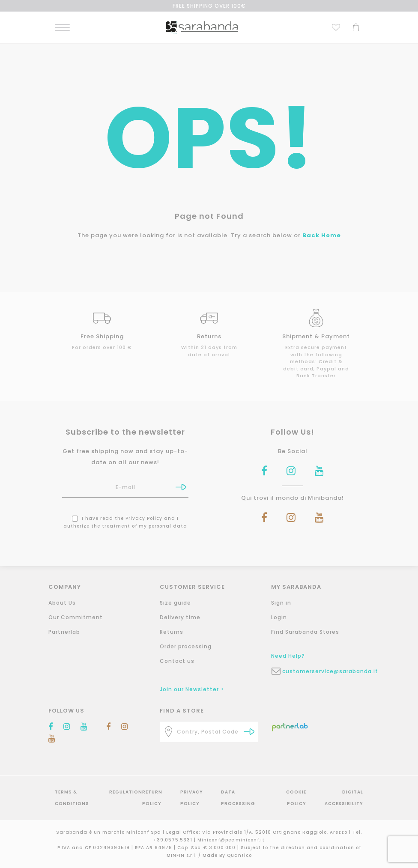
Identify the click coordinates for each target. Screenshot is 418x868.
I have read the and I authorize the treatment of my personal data (125, 522)
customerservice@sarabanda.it (326, 671)
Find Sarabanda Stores (305, 632)
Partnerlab (64, 632)
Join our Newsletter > (192, 689)
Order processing (186, 646)
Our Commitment (76, 617)
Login (279, 617)
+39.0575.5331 (174, 840)
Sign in (281, 603)
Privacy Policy (144, 518)
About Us (62, 603)
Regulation (126, 792)
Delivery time (180, 617)
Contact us (177, 661)
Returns (172, 632)
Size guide (175, 603)
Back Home (322, 235)
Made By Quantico (227, 855)
